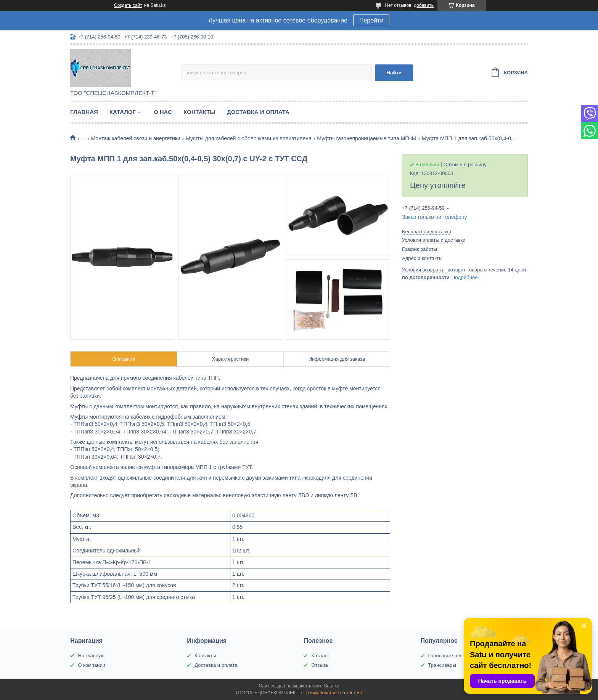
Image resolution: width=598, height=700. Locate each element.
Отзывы (320, 665)
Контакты (199, 112)
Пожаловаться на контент (335, 693)
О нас (163, 112)
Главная (84, 112)
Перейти (371, 20)
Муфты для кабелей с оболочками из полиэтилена (249, 138)
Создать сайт (128, 5)
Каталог (123, 112)
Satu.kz (331, 686)
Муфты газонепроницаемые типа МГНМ (367, 138)
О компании (92, 665)
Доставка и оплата (258, 112)
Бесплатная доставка (427, 232)
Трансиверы (442, 665)
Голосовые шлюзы (450, 656)
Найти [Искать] (394, 73)
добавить (424, 5)
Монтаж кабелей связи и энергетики (136, 138)
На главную (91, 656)
